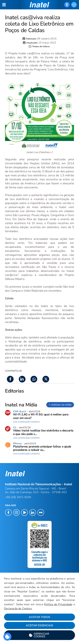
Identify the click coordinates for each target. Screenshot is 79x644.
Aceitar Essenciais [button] (39, 625)
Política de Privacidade (58, 604)
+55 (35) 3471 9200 (18, 497)
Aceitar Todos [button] (39, 617)
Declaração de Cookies (18, 609)
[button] (39, 635)
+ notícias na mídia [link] (60, 405)
